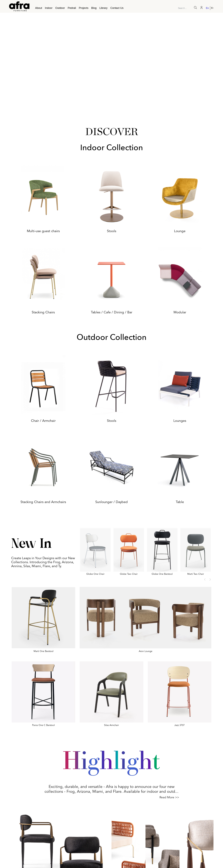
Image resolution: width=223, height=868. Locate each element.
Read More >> (169, 797)
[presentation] (205, 580)
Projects (84, 8)
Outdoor (60, 8)
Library (103, 8)
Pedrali (72, 8)
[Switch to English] (207, 8)
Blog (94, 8)
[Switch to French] (212, 8)
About (39, 8)
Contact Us (117, 8)
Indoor (49, 8)
